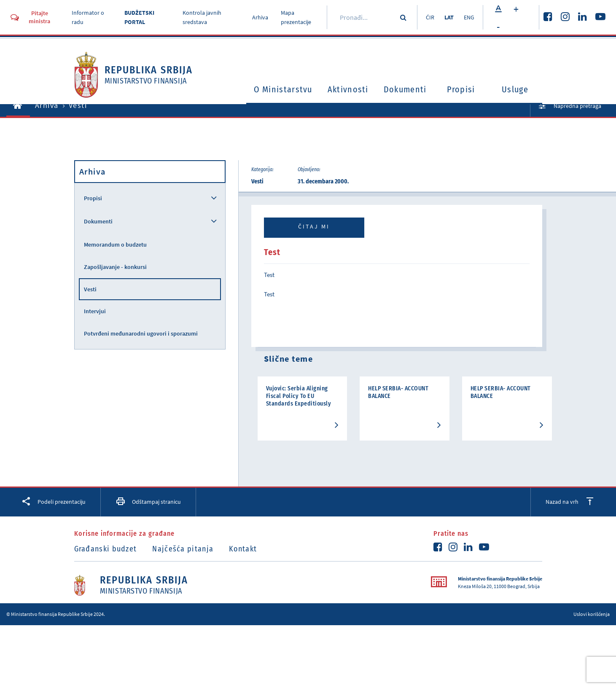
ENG (469, 17)
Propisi (461, 89)
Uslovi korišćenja (592, 614)
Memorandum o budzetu (115, 245)
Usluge (515, 89)
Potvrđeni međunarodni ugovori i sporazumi (141, 333)
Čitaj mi (314, 226)
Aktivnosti (348, 89)
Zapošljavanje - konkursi (115, 267)
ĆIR (430, 17)
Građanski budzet (106, 549)
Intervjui (95, 311)
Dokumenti (405, 89)
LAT (449, 17)
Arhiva (260, 17)
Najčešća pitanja (183, 549)
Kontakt (243, 549)
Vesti (90, 289)
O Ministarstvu (283, 89)
